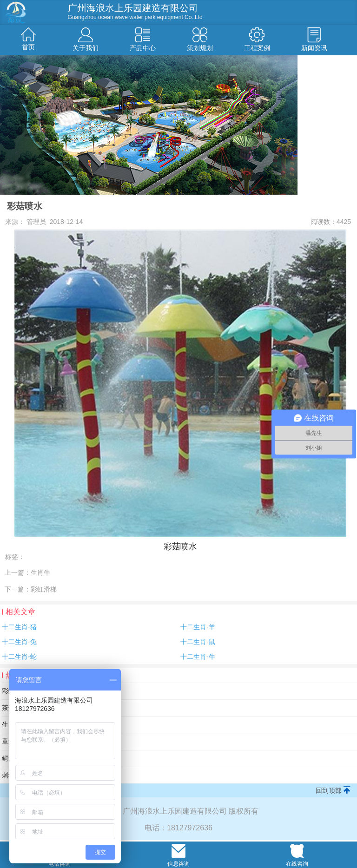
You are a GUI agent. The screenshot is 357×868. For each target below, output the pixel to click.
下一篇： (31, 589)
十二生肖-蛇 (19, 657)
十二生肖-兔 (19, 642)
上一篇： (27, 572)
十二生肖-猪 (19, 627)
